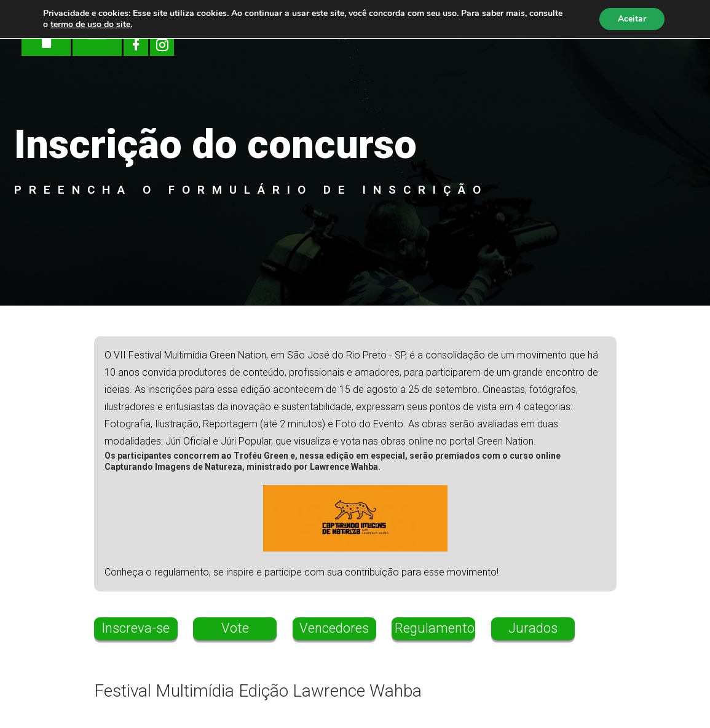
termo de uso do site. (91, 24)
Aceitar (632, 19)
